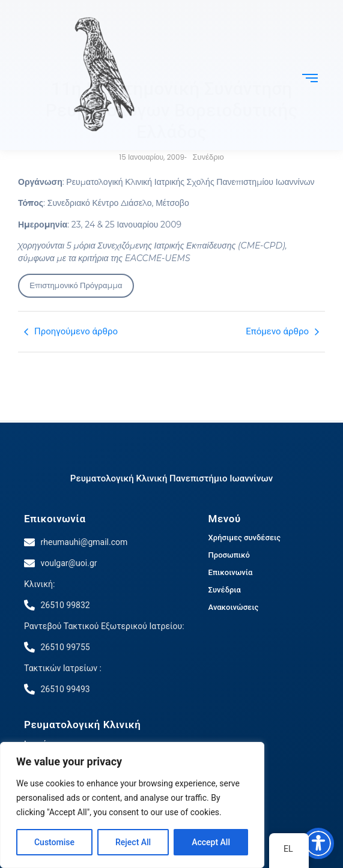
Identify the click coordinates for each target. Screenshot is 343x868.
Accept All (211, 842)
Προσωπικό (229, 555)
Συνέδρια (225, 590)
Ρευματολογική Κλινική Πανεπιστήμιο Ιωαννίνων (171, 478)
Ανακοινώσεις (234, 607)
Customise (54, 842)
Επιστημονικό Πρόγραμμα (76, 285)
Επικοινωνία (55, 519)
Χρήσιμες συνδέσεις (244, 538)
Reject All (133, 842)
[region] (132, 805)
